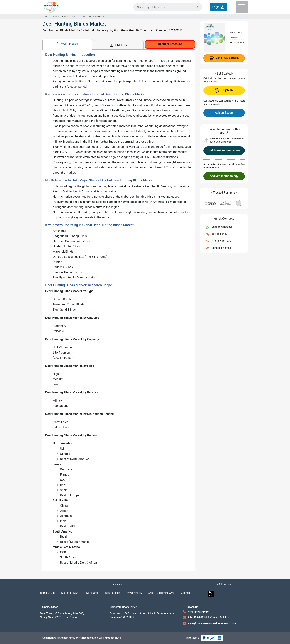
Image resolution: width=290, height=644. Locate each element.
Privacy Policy (134, 593)
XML (151, 593)
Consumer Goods (60, 16)
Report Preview (67, 44)
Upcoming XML (166, 593)
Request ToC (119, 45)
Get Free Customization (224, 150)
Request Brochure (170, 44)
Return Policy (113, 593)
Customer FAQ (70, 593)
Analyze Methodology (224, 176)
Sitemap (185, 593)
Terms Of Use (47, 593)
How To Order (91, 593)
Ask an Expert (224, 113)
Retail (75, 16)
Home (46, 16)
